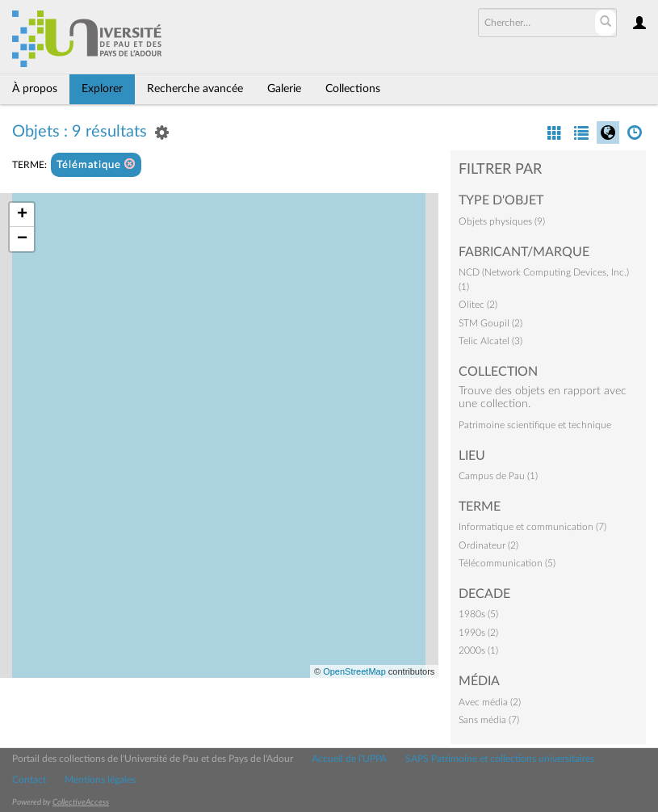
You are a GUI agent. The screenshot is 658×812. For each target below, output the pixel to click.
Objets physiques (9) (502, 221)
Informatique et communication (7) (532, 527)
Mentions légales (100, 780)
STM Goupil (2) (490, 323)
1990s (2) (478, 633)
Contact (29, 780)
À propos (35, 89)
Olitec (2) (478, 305)
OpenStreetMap (354, 671)
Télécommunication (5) (507, 563)
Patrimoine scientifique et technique (535, 425)
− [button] (22, 239)
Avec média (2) (490, 702)
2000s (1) (478, 650)
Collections (353, 89)
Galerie (284, 89)
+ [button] (22, 215)
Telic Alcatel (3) (490, 341)
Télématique (96, 164)
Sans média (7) (489, 720)
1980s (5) (478, 614)
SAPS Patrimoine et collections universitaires (500, 759)
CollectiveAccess (81, 802)
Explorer (102, 89)
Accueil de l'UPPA (349, 759)
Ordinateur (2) (488, 545)
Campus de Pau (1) (498, 476)
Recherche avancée (195, 89)
